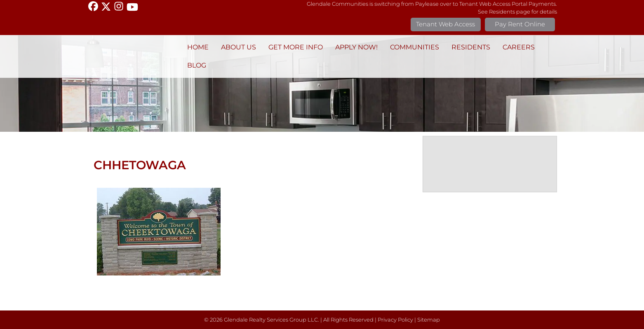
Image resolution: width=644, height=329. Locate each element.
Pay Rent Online (520, 24)
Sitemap (429, 320)
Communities (415, 47)
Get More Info (296, 47)
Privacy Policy (395, 320)
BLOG (197, 65)
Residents (471, 47)
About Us (239, 47)
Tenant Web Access (445, 24)
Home (198, 47)
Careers (519, 47)
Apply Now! (356, 47)
